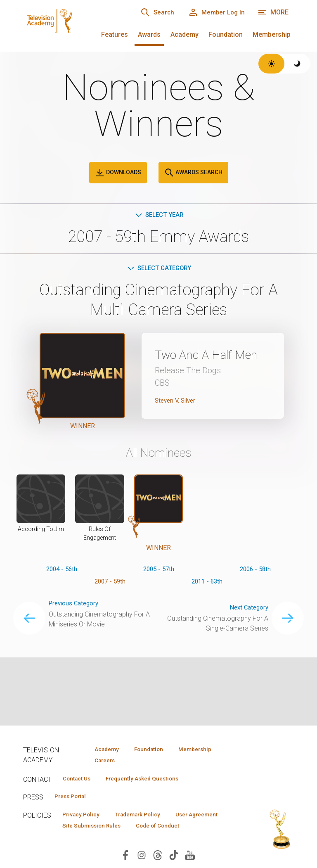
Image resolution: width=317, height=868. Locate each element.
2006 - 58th (255, 581)
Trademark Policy (146, 817)
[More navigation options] (273, 12)
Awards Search (193, 173)
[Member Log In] (214, 12)
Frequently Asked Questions (151, 780)
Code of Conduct (87, 841)
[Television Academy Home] (65, 25)
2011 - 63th (207, 594)
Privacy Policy (84, 817)
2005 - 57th (159, 581)
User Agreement (86, 829)
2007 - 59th (110, 594)
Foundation (226, 34)
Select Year (159, 215)
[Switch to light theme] (271, 64)
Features (115, 34)
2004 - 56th (62, 581)
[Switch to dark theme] (297, 64)
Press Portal (73, 799)
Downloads (118, 173)
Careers (102, 761)
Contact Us (79, 780)
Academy (185, 34)
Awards (149, 34)
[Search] (149, 12)
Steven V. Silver (177, 419)
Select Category (159, 269)
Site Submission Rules (158, 829)
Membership (272, 34)
